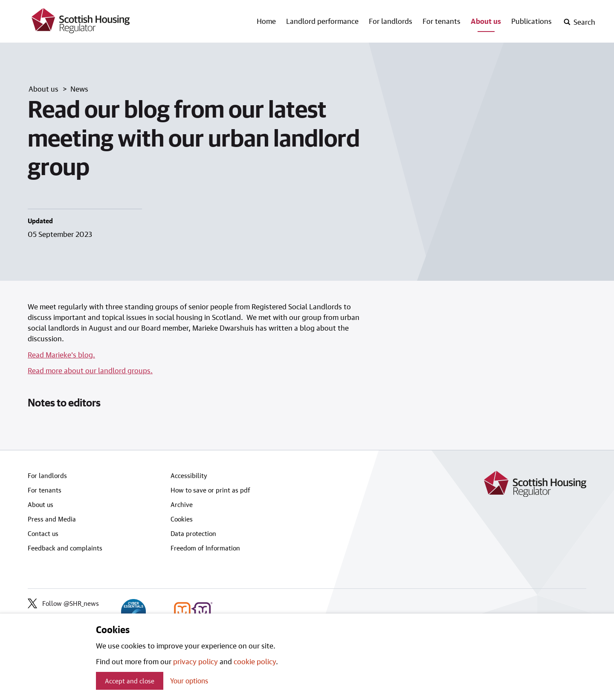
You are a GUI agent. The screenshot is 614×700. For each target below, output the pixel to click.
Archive (182, 504)
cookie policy (255, 661)
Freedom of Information (205, 548)
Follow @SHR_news (63, 603)
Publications (531, 21)
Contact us (43, 533)
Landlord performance (322, 21)
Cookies (182, 519)
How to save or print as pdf (210, 490)
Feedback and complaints (65, 548)
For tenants (442, 21)
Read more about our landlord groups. (90, 370)
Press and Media (52, 519)
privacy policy (195, 661)
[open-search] (579, 22)
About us (486, 21)
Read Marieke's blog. (61, 354)
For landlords (391, 21)
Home (266, 21)
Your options (189, 681)
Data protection (193, 533)
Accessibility (189, 475)
